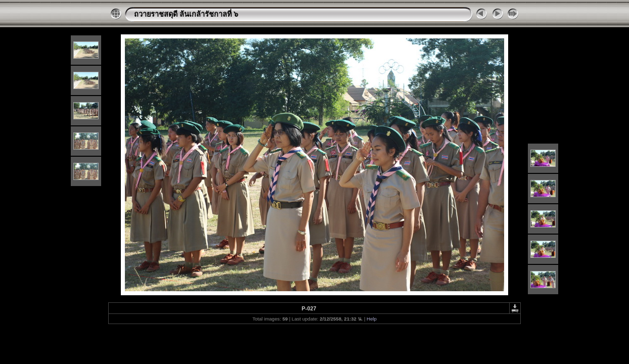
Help (372, 319)
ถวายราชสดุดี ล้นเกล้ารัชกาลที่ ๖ (186, 14)
